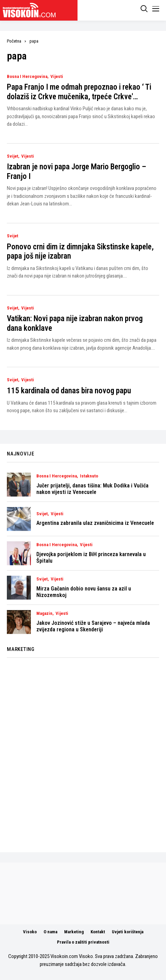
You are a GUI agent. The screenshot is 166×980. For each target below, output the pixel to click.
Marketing (74, 932)
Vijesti (57, 77)
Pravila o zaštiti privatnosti (83, 942)
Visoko (30, 932)
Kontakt (98, 932)
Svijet (13, 156)
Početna (14, 41)
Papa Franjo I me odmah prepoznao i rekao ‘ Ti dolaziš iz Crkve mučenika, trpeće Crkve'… (79, 92)
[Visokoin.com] (30, 10)
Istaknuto (89, 476)
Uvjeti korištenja (128, 932)
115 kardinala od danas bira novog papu (69, 391)
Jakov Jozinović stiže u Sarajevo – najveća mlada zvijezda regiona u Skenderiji (93, 626)
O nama (50, 932)
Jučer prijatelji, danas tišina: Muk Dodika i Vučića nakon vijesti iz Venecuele (92, 489)
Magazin (44, 613)
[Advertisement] (83, 751)
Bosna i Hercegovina (27, 77)
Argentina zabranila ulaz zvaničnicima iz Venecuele (95, 523)
